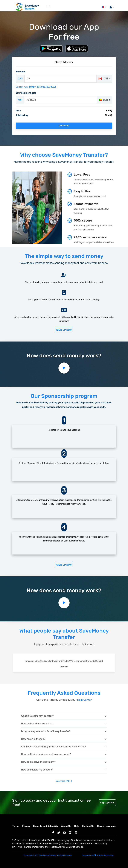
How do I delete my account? (37, 769)
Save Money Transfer (47, 855)
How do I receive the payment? (38, 762)
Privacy (26, 826)
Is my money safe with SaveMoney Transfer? (46, 731)
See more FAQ (64, 781)
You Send (21, 72)
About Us (66, 826)
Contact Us (88, 826)
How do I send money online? (37, 723)
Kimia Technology (106, 855)
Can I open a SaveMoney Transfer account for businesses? (53, 746)
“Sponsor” (32, 463)
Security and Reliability (46, 826)
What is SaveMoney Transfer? (37, 716)
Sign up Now (107, 802)
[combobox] (104, 79)
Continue (64, 126)
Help (77, 826)
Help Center (84, 700)
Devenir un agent (106, 826)
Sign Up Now (64, 330)
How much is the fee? (33, 739)
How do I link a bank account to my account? (46, 754)
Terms (16, 826)
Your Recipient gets (26, 93)
